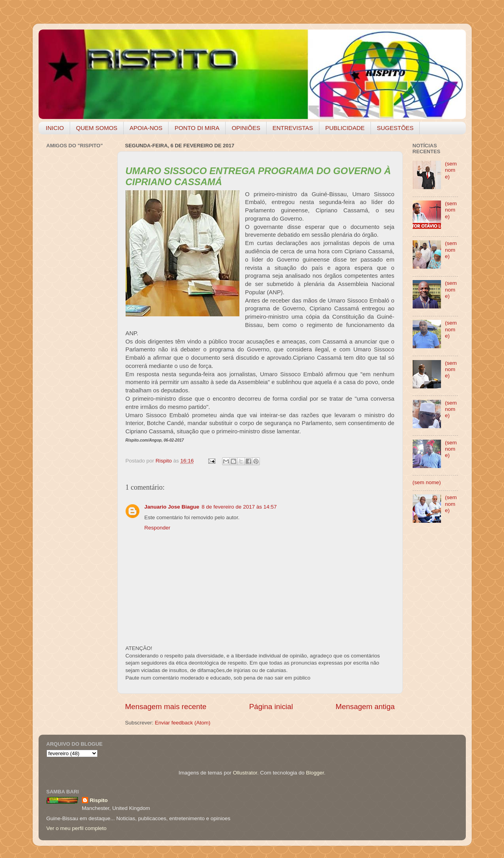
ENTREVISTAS (293, 128)
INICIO (55, 128)
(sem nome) (451, 170)
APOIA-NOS (146, 128)
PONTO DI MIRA (197, 128)
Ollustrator (245, 773)
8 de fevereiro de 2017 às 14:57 (239, 507)
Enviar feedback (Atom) (183, 723)
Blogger (315, 773)
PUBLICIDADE (345, 128)
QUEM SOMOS (97, 128)
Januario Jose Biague (172, 507)
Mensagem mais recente (166, 707)
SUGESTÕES (395, 128)
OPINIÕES (246, 128)
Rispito (99, 800)
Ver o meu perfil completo (77, 828)
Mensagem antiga (365, 707)
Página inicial (271, 707)
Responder (157, 528)
